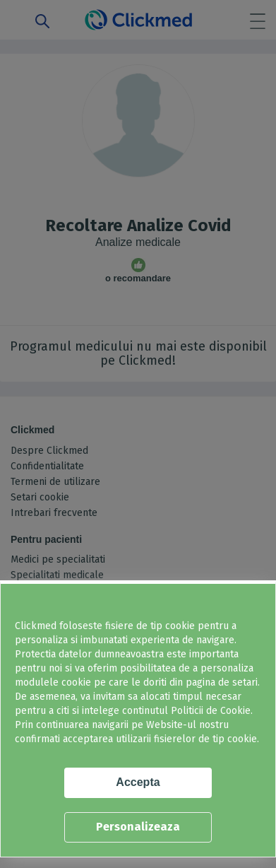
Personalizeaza (138, 827)
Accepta (138, 782)
